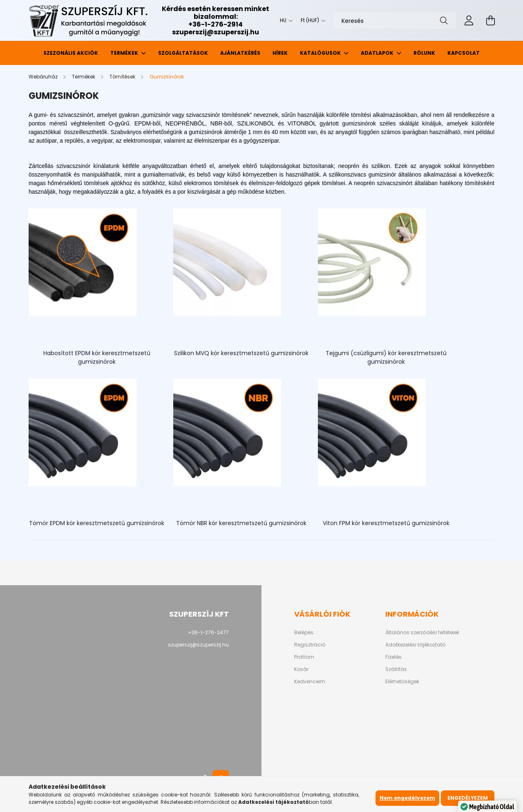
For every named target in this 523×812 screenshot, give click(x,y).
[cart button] (490, 20)
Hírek (280, 53)
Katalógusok (321, 53)
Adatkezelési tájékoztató (415, 601)
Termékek (125, 53)
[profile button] (469, 20)
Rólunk (424, 53)
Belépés (304, 589)
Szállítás (396, 626)
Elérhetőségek (402, 638)
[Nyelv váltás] (284, 20)
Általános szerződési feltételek (422, 589)
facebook (204, 734)
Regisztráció (310, 601)
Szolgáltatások (183, 53)
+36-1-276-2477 (208, 589)
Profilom (304, 613)
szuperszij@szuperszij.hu (216, 32)
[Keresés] (395, 20)
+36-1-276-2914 (216, 24)
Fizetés (393, 613)
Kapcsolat (464, 53)
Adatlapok (378, 53)
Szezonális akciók (71, 53)
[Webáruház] (44, 77)
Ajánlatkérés (240, 53)
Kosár (301, 626)
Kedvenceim (310, 638)
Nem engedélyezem (407, 798)
